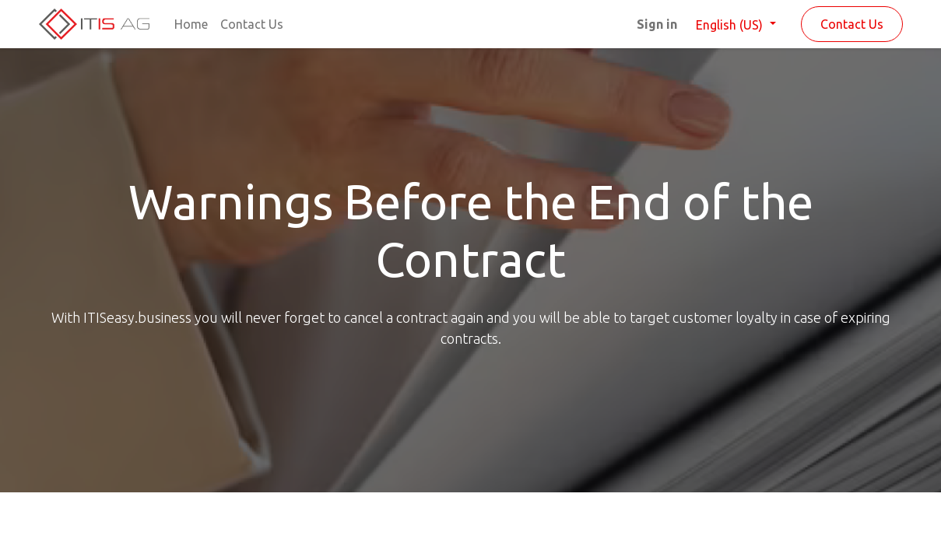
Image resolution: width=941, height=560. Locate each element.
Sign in (657, 24)
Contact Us (852, 24)
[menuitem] (191, 24)
